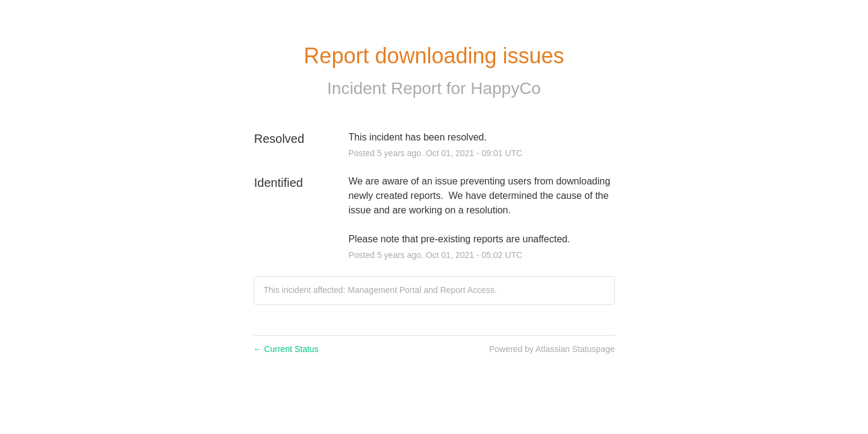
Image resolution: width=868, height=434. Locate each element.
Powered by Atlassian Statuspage (552, 349)
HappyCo (506, 88)
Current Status (286, 349)
